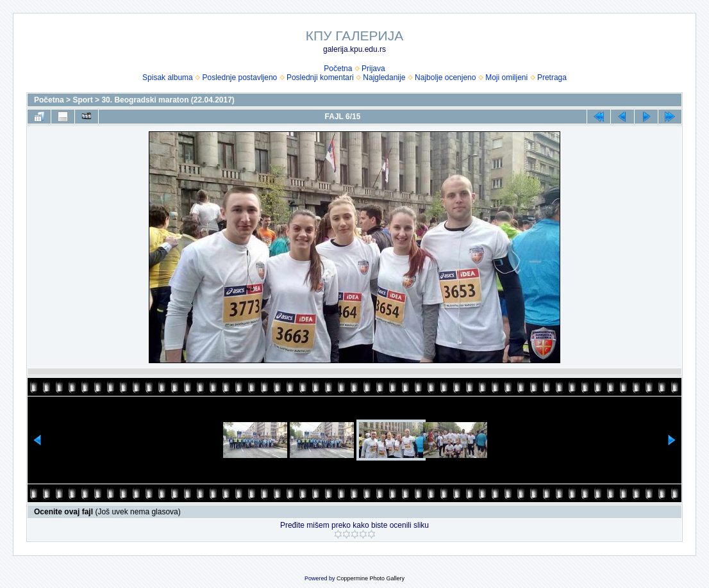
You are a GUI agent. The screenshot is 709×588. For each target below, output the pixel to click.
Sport (82, 100)
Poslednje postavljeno (239, 78)
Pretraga (552, 78)
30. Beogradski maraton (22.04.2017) (168, 100)
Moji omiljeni (506, 78)
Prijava (373, 69)
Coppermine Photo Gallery (371, 578)
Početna (338, 69)
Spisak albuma (168, 78)
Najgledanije (384, 78)
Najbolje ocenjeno (445, 78)
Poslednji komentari (320, 78)
